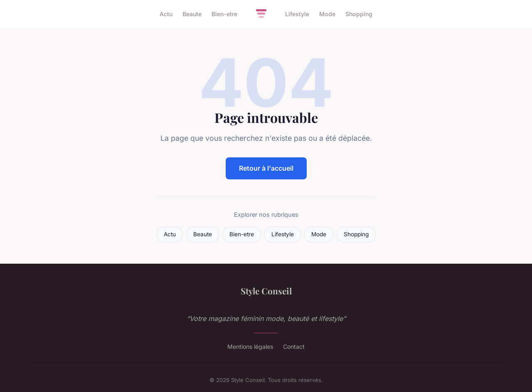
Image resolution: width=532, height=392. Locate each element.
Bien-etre (224, 14)
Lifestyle (297, 14)
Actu (166, 14)
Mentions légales (250, 347)
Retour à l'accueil (266, 168)
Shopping (359, 14)
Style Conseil (266, 291)
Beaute (192, 14)
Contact (294, 347)
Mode (327, 14)
